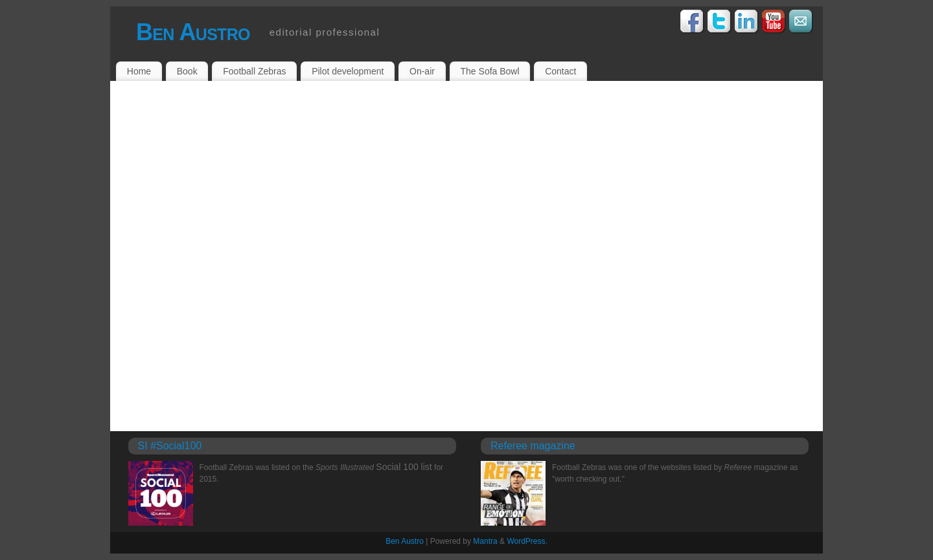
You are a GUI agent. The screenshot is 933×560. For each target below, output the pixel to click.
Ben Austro (193, 32)
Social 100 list (404, 467)
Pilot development (348, 71)
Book (187, 71)
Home (139, 71)
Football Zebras (254, 71)
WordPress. (527, 541)
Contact (560, 71)
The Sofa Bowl (490, 71)
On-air (422, 71)
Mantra (485, 541)
